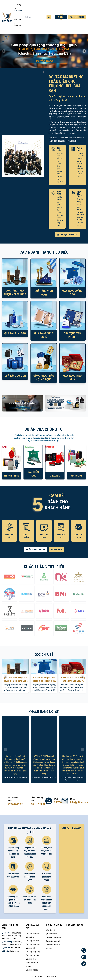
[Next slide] (84, 51)
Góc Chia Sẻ (18, 20)
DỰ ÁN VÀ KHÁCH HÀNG (36, 549)
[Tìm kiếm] (49, 17)
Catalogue (18, 26)
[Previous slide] (4, 51)
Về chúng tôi (18, 5)
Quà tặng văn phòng (33, 955)
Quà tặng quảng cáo (33, 944)
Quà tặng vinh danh (33, 941)
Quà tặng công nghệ (33, 952)
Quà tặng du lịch (32, 959)
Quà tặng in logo (32, 948)
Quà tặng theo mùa (33, 970)
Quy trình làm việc (52, 934)
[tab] (43, 72)
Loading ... (72, 861)
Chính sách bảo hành (53, 941)
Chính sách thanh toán (54, 937)
